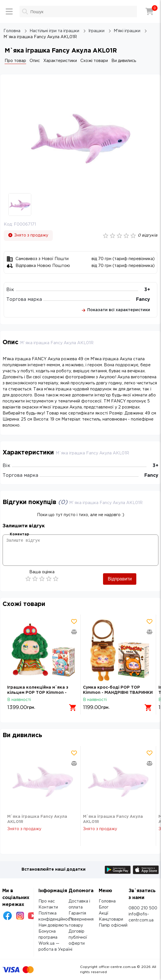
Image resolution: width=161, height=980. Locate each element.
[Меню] (9, 11)
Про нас (47, 901)
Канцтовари (111, 919)
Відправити (120, 579)
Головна (107, 901)
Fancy (143, 300)
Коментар (19, 534)
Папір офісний (113, 925)
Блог (104, 907)
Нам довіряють (53, 925)
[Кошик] (150, 11)
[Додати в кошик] (73, 708)
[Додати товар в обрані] (74, 621)
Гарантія (77, 913)
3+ (147, 290)
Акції (104, 913)
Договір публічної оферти (78, 938)
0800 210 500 (143, 908)
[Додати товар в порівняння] (74, 632)
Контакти (48, 907)
